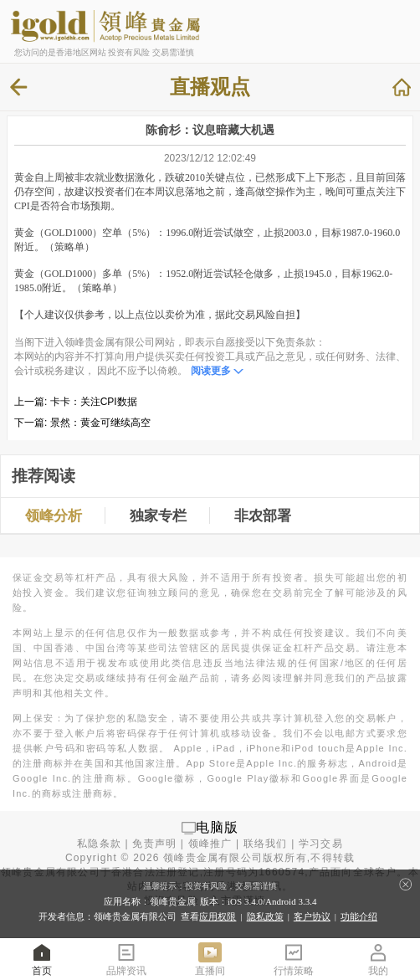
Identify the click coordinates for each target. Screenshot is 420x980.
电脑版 (218, 827)
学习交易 (321, 844)
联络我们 (266, 844)
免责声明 (154, 844)
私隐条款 (99, 844)
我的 (378, 959)
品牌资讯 (126, 959)
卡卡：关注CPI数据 (94, 402)
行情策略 (294, 959)
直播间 (210, 959)
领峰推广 (210, 844)
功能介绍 (359, 916)
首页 (42, 959)
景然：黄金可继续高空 (100, 423)
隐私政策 (265, 916)
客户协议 (312, 916)
